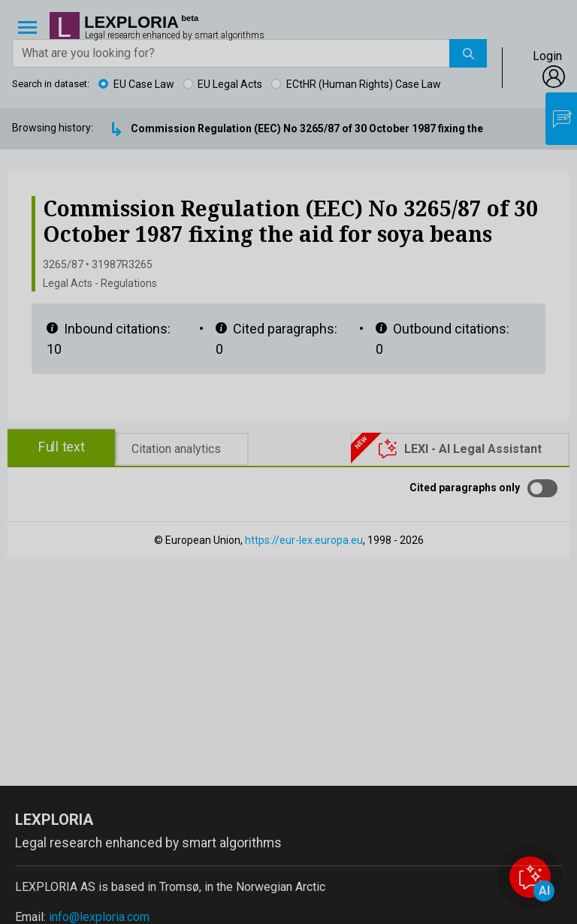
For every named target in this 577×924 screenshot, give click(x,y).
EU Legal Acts (230, 84)
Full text (62, 447)
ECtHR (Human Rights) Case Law (364, 84)
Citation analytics (176, 449)
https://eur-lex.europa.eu (304, 540)
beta (190, 18)
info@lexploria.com (99, 917)
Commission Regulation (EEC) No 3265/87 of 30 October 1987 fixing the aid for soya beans (354, 128)
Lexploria (131, 23)
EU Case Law (144, 84)
